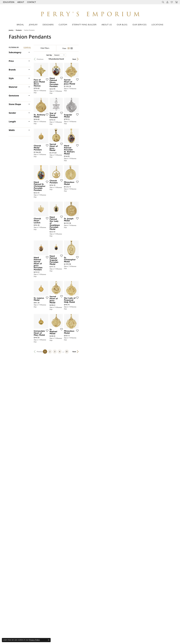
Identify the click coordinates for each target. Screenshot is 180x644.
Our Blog (122, 24)
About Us (107, 24)
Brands (12, 70)
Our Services (139, 24)
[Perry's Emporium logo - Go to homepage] (90, 13)
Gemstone (14, 96)
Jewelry (33, 24)
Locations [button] (157, 24)
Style (11, 78)
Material (13, 87)
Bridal (20, 24)
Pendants (19, 30)
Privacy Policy (34, 640)
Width (12, 130)
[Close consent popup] (49, 640)
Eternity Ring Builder (84, 24)
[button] (8, 2)
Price (11, 61)
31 (113, 529)
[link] (31, 2)
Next (167, 59)
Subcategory (15, 52)
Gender (12, 113)
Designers (48, 24)
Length (12, 122)
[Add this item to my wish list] (77, 110)
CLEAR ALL (27, 47)
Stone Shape (15, 104)
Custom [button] (63, 24)
